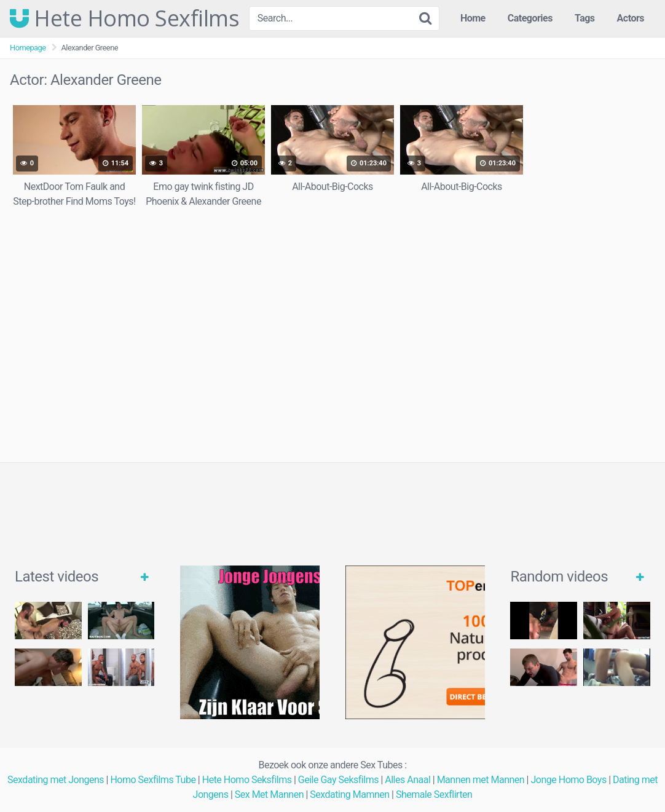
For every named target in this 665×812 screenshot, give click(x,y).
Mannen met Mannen (481, 780)
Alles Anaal (407, 780)
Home (473, 18)
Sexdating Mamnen (349, 794)
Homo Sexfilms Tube (153, 780)
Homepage (28, 48)
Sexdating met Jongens (56, 780)
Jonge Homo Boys (568, 780)
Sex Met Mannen (269, 794)
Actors (631, 18)
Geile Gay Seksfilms (338, 780)
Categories (530, 18)
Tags (585, 18)
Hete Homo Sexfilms (124, 18)
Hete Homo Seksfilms (247, 780)
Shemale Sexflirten (434, 794)
